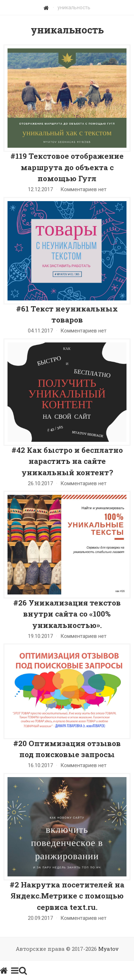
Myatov (108, 949)
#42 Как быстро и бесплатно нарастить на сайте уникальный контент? (67, 461)
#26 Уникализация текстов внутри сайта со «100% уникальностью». (67, 614)
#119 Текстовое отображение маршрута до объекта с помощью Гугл (67, 167)
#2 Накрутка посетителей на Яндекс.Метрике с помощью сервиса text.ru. (67, 896)
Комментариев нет (83, 189)
